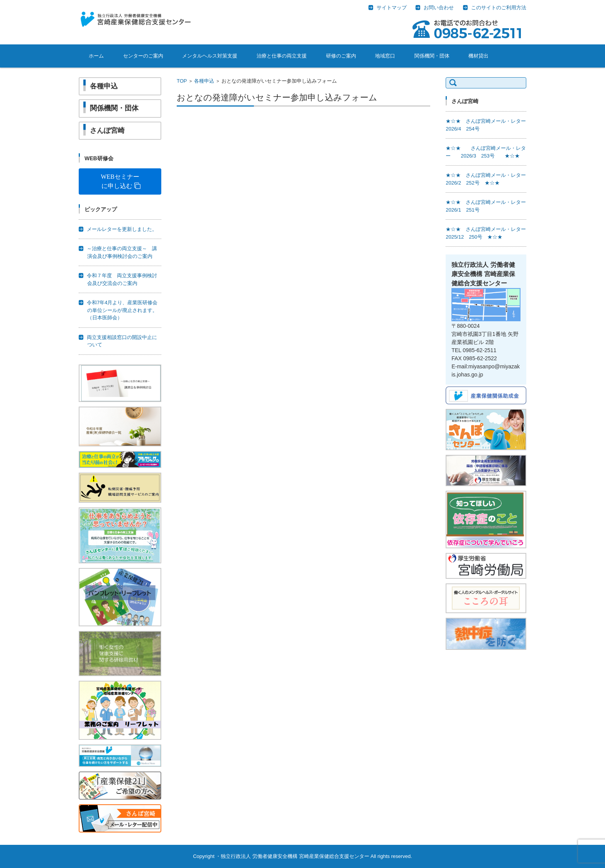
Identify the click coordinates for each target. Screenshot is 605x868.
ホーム (96, 56)
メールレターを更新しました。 (122, 229)
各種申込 (204, 81)
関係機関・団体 (432, 56)
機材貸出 (478, 56)
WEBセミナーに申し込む (120, 181)
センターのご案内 (143, 56)
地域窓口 (385, 56)
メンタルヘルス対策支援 (210, 56)
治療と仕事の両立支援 (282, 56)
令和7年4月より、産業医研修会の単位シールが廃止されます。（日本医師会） (122, 310)
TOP (182, 81)
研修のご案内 (341, 56)
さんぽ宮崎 (107, 131)
